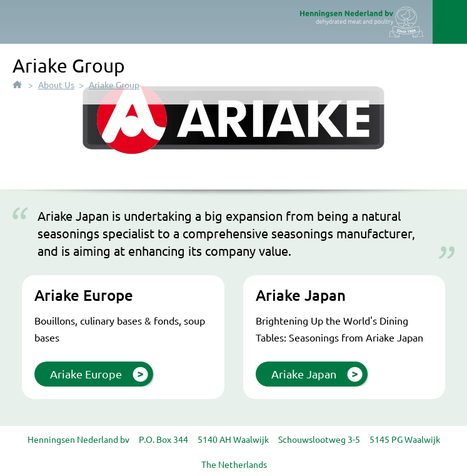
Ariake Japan (304, 374)
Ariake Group (114, 84)
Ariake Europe (86, 374)
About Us (56, 84)
